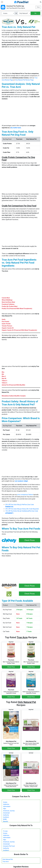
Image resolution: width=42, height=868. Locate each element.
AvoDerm (6, 817)
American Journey (9, 811)
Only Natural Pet (8, 859)
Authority (6, 815)
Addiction (6, 804)
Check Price (11, 667)
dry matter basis (16, 128)
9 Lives (5, 831)
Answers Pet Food (9, 846)
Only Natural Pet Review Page (24, 80)
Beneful (6, 821)
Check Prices (30, 540)
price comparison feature (25, 495)
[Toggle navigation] (2, 2)
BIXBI (5, 819)
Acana (5, 802)
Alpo (5, 809)
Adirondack (7, 806)
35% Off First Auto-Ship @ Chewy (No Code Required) (22, 509)
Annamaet (6, 813)
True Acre (6, 862)
